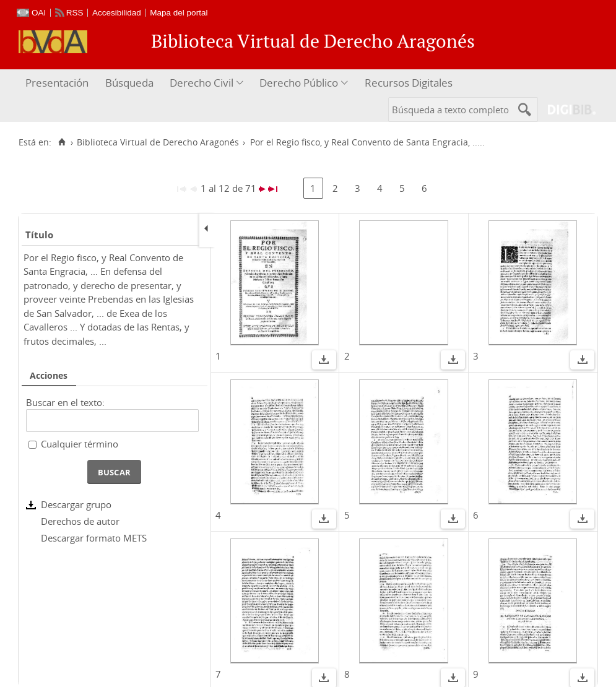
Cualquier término (80, 444)
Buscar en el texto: (65, 402)
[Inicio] (62, 142)
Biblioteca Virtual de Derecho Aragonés (158, 142)
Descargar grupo (76, 504)
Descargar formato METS (94, 538)
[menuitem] (59, 83)
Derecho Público (299, 83)
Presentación (57, 83)
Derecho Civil (202, 83)
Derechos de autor (80, 521)
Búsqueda (129, 83)
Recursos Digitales (409, 83)
